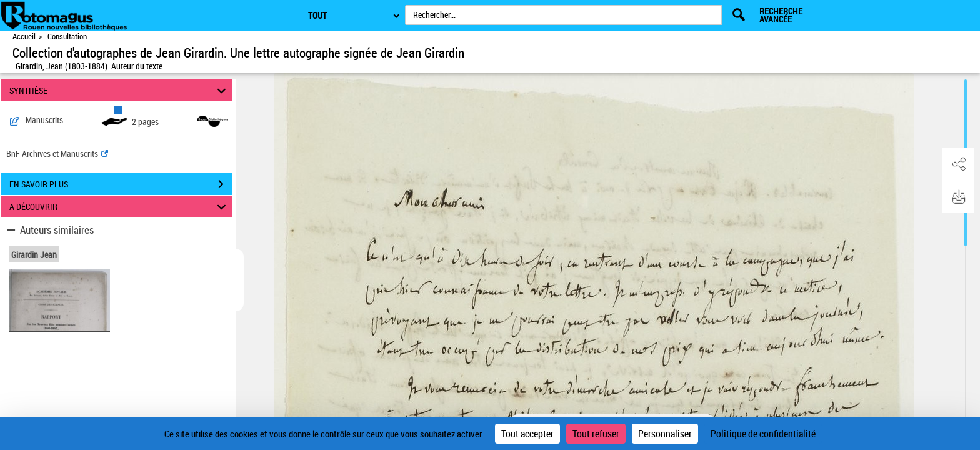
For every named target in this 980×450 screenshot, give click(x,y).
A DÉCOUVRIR (120, 207)
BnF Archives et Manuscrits (57, 153)
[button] (958, 164)
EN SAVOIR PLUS (121, 184)
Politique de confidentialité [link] (763, 434)
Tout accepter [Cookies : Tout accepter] (527, 434)
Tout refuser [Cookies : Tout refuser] (596, 434)
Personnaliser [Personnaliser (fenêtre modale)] (665, 434)
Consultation (67, 37)
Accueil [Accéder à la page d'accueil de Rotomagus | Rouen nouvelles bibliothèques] (24, 37)
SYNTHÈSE (120, 90)
